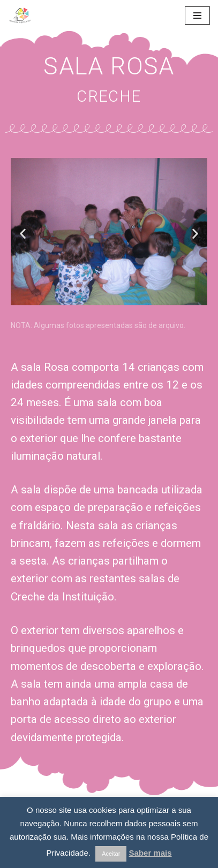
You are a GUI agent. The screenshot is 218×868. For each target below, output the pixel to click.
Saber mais (151, 853)
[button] (23, 233)
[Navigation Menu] (197, 16)
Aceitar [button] (111, 854)
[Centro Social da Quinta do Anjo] (40, 16)
